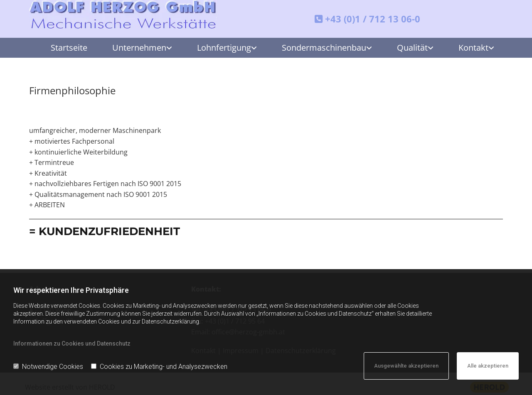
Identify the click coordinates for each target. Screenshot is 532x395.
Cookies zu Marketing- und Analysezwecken (159, 367)
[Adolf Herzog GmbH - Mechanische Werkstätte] (124, 15)
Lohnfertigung (224, 48)
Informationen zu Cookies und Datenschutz (72, 343)
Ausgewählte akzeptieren (406, 366)
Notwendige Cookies (48, 367)
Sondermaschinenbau (324, 48)
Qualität (412, 48)
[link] (136, 48)
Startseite (69, 48)
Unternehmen (139, 48)
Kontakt (473, 48)
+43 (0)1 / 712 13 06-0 (373, 19)
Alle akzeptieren (488, 366)
